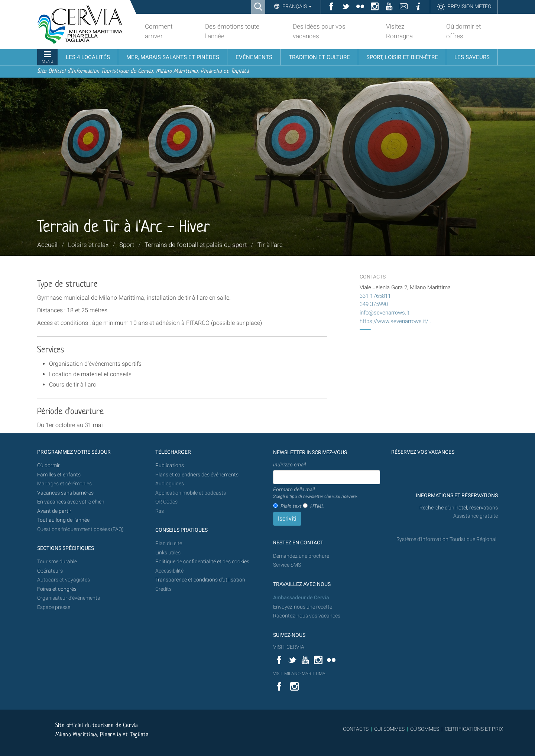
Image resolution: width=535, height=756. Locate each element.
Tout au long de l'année (63, 520)
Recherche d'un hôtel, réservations (459, 508)
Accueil (47, 245)
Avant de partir (54, 511)
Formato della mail (315, 493)
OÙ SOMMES (425, 729)
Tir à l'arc (270, 245)
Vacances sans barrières (65, 493)
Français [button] (296, 6)
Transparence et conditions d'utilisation (200, 580)
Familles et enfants (59, 475)
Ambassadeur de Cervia (301, 598)
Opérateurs (50, 571)
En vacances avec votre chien (71, 502)
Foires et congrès (57, 589)
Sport (127, 245)
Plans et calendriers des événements (197, 475)
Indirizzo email (289, 465)
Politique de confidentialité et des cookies (202, 562)
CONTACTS (356, 729)
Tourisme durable (57, 562)
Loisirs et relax (88, 245)
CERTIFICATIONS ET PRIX (474, 729)
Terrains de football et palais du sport (196, 245)
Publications (170, 465)
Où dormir (48, 465)
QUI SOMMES (389, 729)
